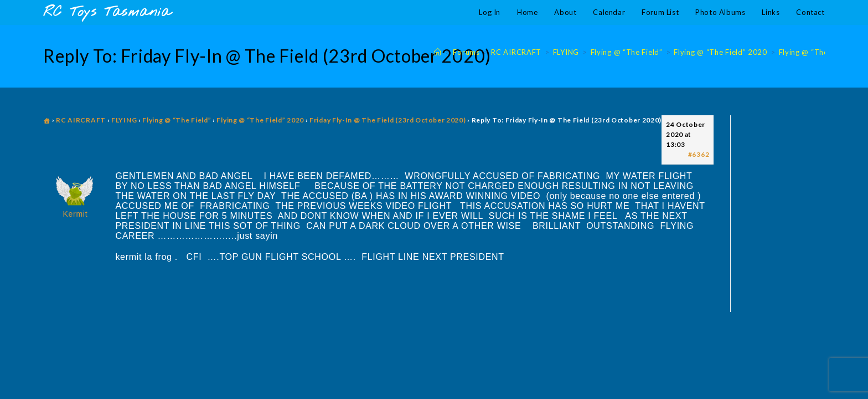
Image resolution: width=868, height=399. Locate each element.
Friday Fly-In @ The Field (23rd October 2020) (388, 120)
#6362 (699, 154)
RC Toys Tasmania (107, 12)
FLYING (124, 120)
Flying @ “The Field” (177, 120)
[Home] (438, 52)
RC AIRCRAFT (81, 120)
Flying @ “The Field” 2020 (260, 120)
